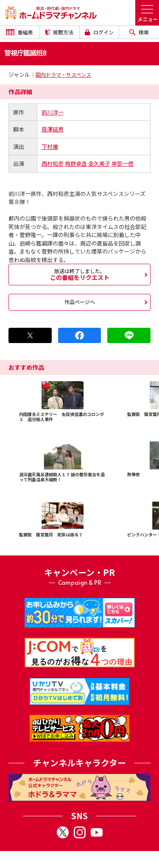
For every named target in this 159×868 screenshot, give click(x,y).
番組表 (20, 32)
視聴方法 (59, 32)
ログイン (99, 32)
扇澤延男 (53, 129)
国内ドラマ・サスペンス (63, 74)
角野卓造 (76, 163)
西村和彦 (53, 163)
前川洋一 (53, 112)
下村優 (50, 147)
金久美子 (99, 163)
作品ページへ (80, 302)
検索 (139, 32)
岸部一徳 (123, 163)
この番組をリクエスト (79, 274)
